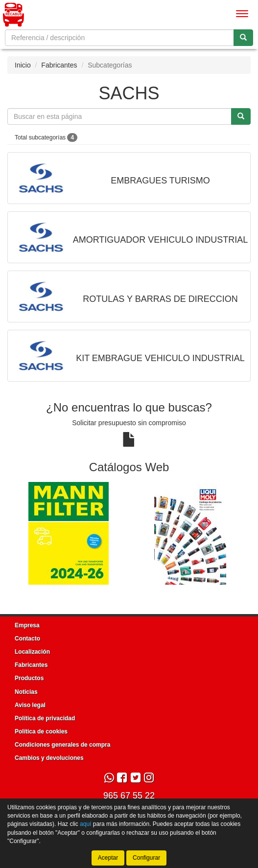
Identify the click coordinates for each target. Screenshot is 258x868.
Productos (29, 678)
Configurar (146, 858)
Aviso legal (30, 705)
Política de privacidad (45, 718)
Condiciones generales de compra (62, 745)
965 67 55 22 (129, 796)
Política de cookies (41, 731)
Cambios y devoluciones (49, 758)
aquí (85, 824)
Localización (32, 652)
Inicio (23, 65)
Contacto (27, 639)
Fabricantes (59, 65)
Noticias (26, 692)
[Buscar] (243, 38)
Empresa (27, 625)
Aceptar (108, 858)
